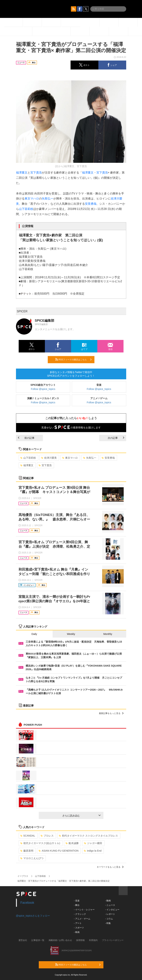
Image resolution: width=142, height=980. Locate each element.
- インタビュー (112, 910)
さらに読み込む (81, 816)
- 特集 (108, 923)
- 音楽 (77, 901)
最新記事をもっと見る (111, 713)
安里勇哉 (91, 204)
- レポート (110, 914)
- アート (78, 923)
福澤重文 (22, 173)
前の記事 (26, 438)
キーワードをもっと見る (110, 867)
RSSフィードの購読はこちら (73, 359)
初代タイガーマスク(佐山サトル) (40, 843)
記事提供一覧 (38, 940)
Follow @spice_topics (43, 389)
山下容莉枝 (26, 209)
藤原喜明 (27, 851)
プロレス (47, 836)
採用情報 (80, 940)
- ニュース (110, 905)
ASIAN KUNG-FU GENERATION (59, 851)
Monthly (108, 634)
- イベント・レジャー (84, 910)
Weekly (71, 634)
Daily (34, 634)
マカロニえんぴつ (32, 858)
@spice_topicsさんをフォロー (33, 916)
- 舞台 (77, 905)
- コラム (109, 919)
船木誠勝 (72, 843)
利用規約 (93, 940)
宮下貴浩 (36, 173)
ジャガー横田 (93, 843)
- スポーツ (79, 928)
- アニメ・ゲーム (82, 919)
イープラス (23, 876)
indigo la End (93, 851)
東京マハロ (32, 199)
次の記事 (116, 438)
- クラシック (80, 914)
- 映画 (77, 932)
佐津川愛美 (49, 458)
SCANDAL (28, 836)
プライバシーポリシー (113, 940)
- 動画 (108, 901)
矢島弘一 (48, 199)
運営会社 (23, 940)
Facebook (27, 903)
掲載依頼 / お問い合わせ (60, 940)
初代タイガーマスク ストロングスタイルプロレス (88, 836)
